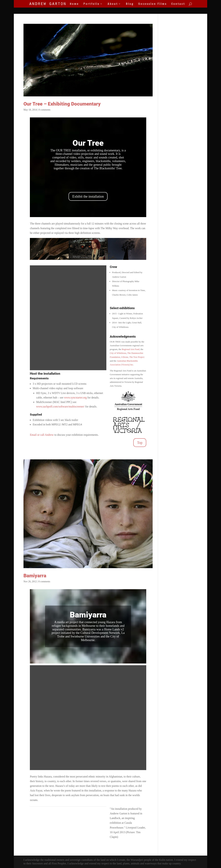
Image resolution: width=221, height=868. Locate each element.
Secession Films (153, 4)
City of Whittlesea (118, 353)
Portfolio (92, 4)
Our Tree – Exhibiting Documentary (62, 104)
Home (74, 4)
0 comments (45, 110)
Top (140, 443)
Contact (178, 4)
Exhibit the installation (88, 196)
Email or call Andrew (42, 435)
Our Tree (88, 143)
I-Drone (125, 357)
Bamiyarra (35, 576)
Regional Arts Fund (131, 349)
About (113, 4)
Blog (130, 4)
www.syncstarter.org (75, 398)
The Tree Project (137, 357)
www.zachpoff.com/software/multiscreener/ (60, 406)
